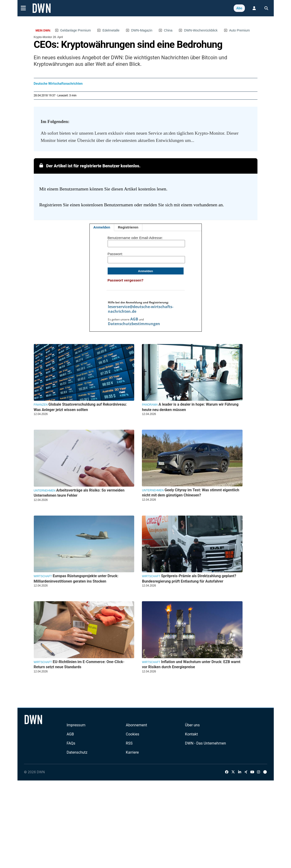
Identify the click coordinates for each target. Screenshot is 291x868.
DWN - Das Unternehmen (205, 743)
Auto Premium (240, 30)
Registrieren (128, 227)
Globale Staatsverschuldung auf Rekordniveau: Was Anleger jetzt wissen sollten (80, 407)
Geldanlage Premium (75, 30)
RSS (129, 743)
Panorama (150, 405)
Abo (239, 8)
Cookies (132, 734)
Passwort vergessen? (126, 280)
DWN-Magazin (142, 30)
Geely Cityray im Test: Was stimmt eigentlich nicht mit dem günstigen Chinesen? (190, 493)
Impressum (76, 725)
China (168, 30)
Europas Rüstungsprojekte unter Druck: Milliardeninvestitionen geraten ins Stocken (76, 578)
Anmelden (102, 227)
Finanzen (41, 405)
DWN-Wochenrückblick (201, 30)
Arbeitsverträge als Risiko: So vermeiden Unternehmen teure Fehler (79, 493)
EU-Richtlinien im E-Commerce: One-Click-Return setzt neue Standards (79, 664)
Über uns (192, 725)
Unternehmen (45, 491)
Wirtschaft (43, 576)
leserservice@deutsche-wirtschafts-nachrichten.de (141, 309)
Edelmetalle (111, 30)
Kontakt (191, 734)
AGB (134, 319)
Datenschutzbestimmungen (134, 324)
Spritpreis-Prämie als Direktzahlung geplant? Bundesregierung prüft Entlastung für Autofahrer (189, 578)
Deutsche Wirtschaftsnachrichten (58, 84)
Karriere (132, 752)
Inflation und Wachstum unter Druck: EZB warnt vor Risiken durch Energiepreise (191, 664)
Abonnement (136, 725)
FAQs (71, 743)
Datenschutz (77, 752)
